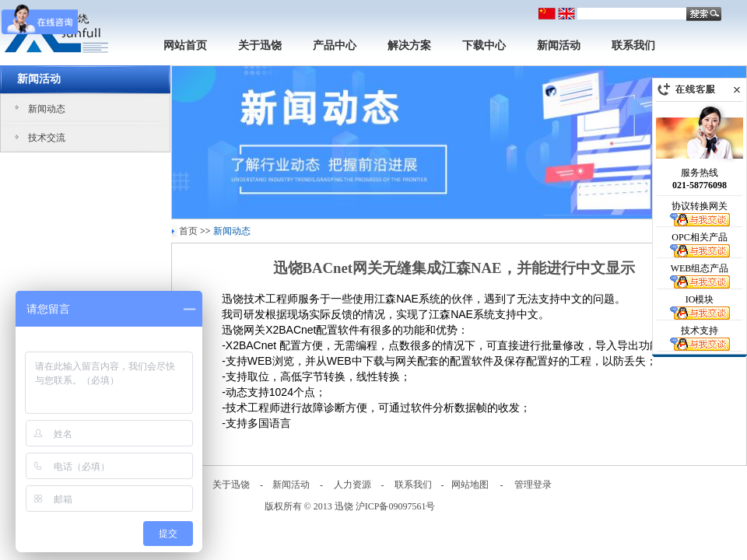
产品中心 (335, 45)
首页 (188, 231)
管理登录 (533, 485)
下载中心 (484, 45)
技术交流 (47, 138)
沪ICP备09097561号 (396, 506)
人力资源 (352, 485)
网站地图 (470, 485)
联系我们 (633, 45)
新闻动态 (47, 109)
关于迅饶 (260, 45)
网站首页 (185, 45)
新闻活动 (559, 45)
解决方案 (409, 45)
